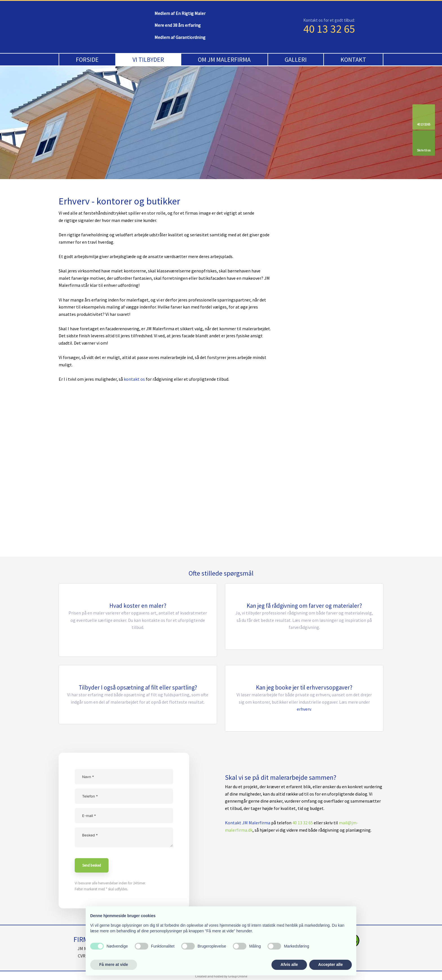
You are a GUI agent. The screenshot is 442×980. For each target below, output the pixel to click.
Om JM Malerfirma (224, 60)
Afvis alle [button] (289, 964)
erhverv (304, 709)
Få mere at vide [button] (114, 964)
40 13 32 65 (329, 29)
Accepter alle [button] (331, 964)
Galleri (296, 60)
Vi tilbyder (148, 60)
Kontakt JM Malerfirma (248, 823)
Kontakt (353, 60)
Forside (87, 60)
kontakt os (134, 379)
